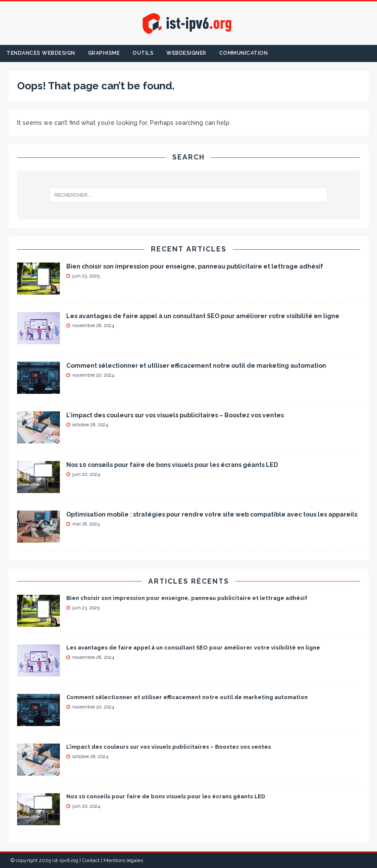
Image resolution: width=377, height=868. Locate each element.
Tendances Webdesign (41, 53)
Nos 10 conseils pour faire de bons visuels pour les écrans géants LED (172, 465)
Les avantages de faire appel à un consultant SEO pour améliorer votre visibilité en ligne (203, 316)
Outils (143, 53)
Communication (244, 53)
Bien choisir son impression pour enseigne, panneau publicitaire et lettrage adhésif (195, 266)
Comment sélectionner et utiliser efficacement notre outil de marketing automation (196, 366)
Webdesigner (186, 53)
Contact (91, 860)
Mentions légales (123, 860)
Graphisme (104, 53)
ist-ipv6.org (65, 860)
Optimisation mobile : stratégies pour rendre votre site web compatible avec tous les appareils (212, 514)
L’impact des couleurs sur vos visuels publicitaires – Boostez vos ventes (175, 415)
